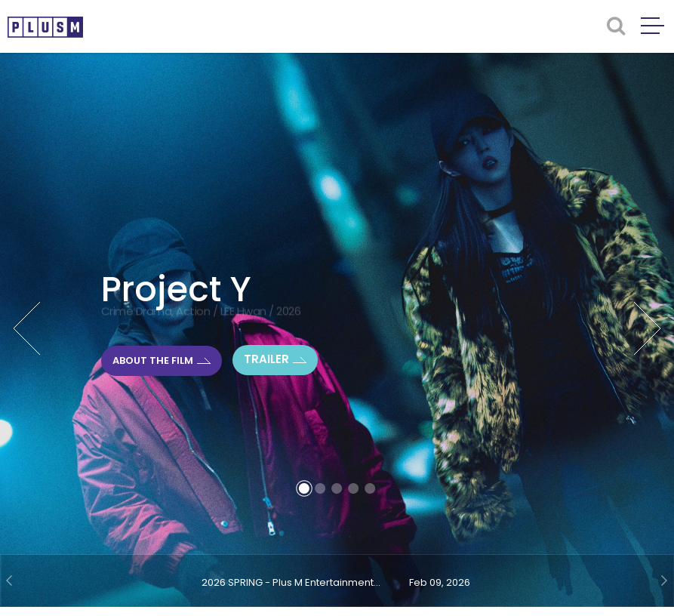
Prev (27, 328)
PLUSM (45, 27)
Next (647, 328)
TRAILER (266, 359)
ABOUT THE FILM (153, 360)
